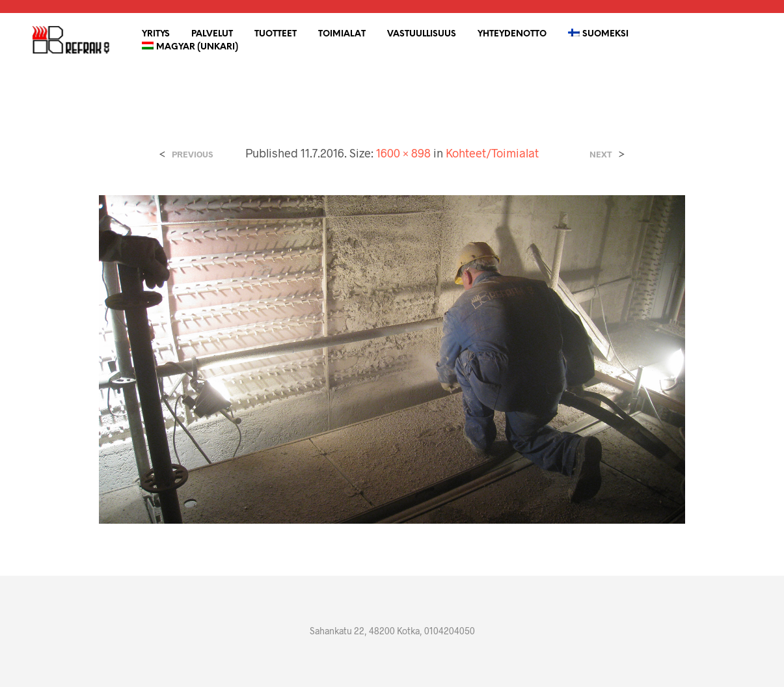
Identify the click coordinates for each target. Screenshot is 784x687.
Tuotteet (276, 34)
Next (601, 155)
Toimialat (342, 34)
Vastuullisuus (422, 34)
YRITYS (156, 34)
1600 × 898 (403, 153)
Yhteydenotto (512, 34)
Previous (192, 155)
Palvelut (212, 34)
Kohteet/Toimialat (492, 153)
